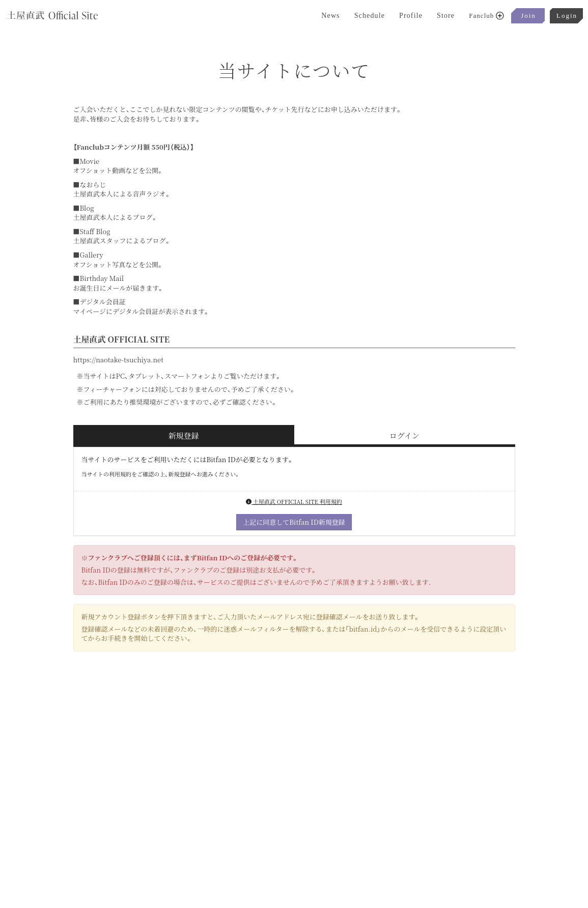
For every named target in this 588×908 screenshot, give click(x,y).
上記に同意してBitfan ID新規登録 (294, 522)
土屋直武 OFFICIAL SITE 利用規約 (294, 501)
